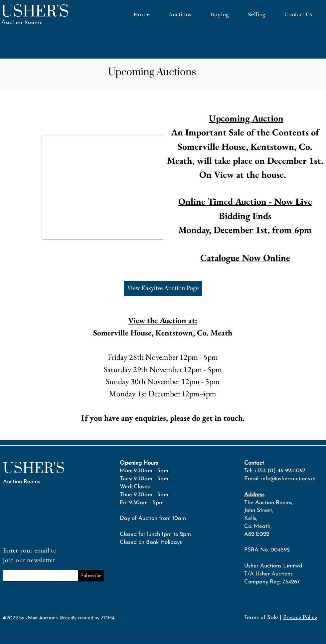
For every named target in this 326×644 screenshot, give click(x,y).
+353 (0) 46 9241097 (280, 471)
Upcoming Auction (246, 118)
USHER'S (34, 469)
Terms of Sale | (264, 618)
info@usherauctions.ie (288, 479)
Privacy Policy (300, 618)
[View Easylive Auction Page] (163, 289)
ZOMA (108, 618)
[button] (117, 188)
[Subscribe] (91, 576)
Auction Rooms (22, 482)
